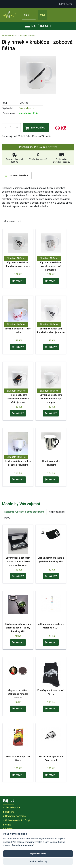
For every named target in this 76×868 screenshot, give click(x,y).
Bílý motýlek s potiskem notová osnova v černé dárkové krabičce (18, 562)
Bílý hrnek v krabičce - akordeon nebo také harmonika (51, 266)
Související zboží (13, 221)
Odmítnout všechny (38, 861)
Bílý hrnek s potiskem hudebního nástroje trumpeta (51, 399)
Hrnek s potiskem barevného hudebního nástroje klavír (18, 399)
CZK (29, 15)
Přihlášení (66, 4)
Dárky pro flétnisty (27, 36)
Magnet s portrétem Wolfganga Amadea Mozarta (18, 694)
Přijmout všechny (38, 854)
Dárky (7, 518)
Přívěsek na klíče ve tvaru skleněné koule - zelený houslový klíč (18, 628)
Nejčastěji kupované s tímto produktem (24, 512)
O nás (8, 825)
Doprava (10, 812)
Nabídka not (38, 26)
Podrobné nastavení (23, 845)
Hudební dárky (9, 36)
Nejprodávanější (57, 512)
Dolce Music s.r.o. (28, 108)
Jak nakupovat (13, 808)
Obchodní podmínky (16, 816)
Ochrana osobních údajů (18, 820)
